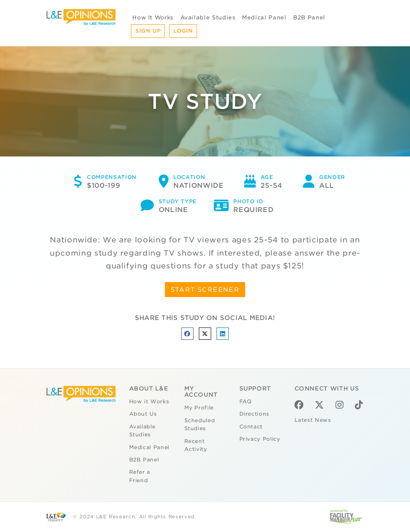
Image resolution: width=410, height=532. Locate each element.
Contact (251, 427)
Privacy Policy (260, 439)
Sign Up (148, 31)
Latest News (313, 420)
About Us (143, 414)
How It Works (153, 17)
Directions (255, 414)
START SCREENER (205, 290)
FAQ (246, 402)
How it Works (149, 402)
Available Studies (208, 17)
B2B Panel (309, 17)
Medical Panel (264, 17)
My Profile (199, 408)
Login (183, 31)
